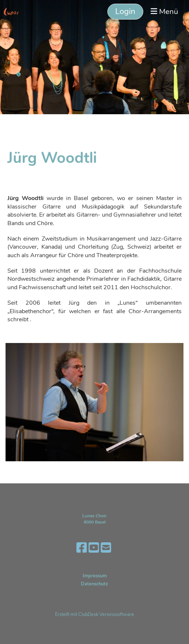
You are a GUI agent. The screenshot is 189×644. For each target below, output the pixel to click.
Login (125, 11)
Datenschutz (94, 584)
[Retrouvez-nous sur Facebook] (82, 548)
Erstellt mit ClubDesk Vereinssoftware (94, 615)
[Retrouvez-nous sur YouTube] (94, 548)
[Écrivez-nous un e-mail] (106, 548)
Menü (164, 11)
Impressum (95, 576)
